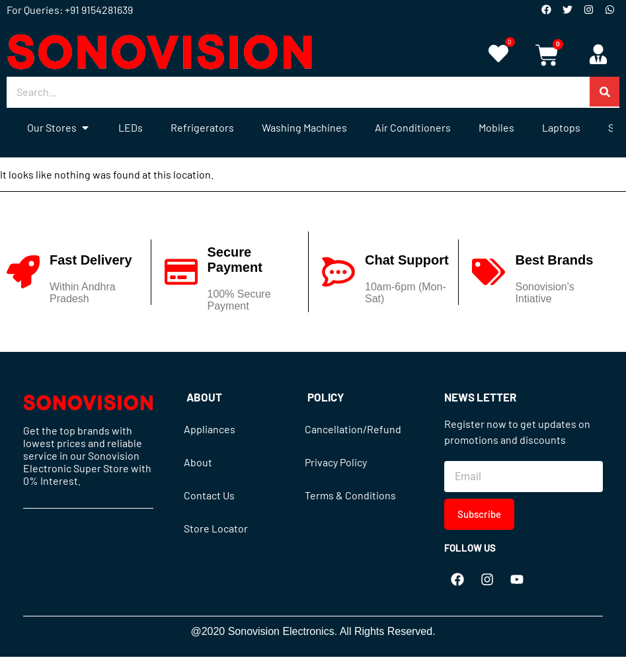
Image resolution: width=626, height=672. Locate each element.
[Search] (605, 92)
